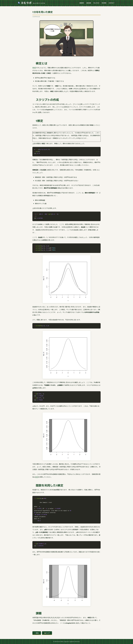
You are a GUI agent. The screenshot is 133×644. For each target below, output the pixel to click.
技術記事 (89, 3)
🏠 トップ (47, 633)
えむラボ (25, 3)
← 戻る (37, 633)
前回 (37, 477)
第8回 (34, 68)
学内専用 (104, 3)
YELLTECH (96, 3)
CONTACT (112, 3)
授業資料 (82, 3)
